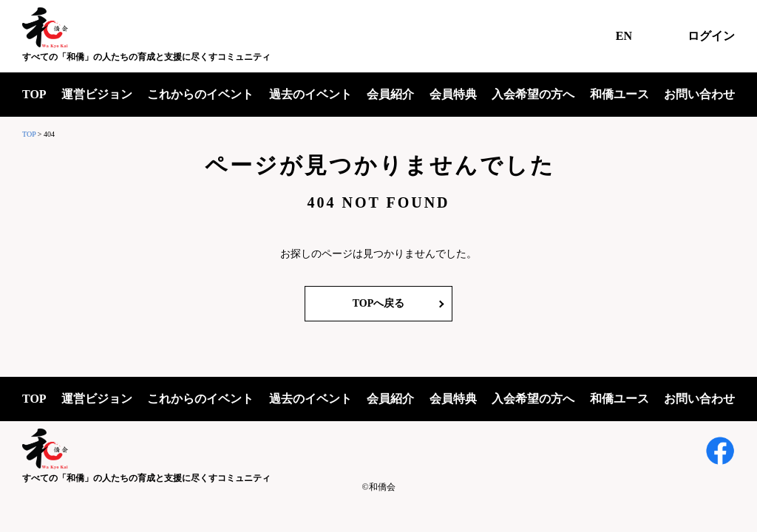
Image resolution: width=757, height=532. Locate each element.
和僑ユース (619, 94)
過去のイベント (310, 94)
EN (624, 36)
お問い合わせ (699, 94)
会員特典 (453, 94)
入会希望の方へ (533, 94)
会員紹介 (390, 94)
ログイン (711, 36)
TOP (34, 94)
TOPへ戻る (379, 303)
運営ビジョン (97, 94)
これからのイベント (200, 94)
